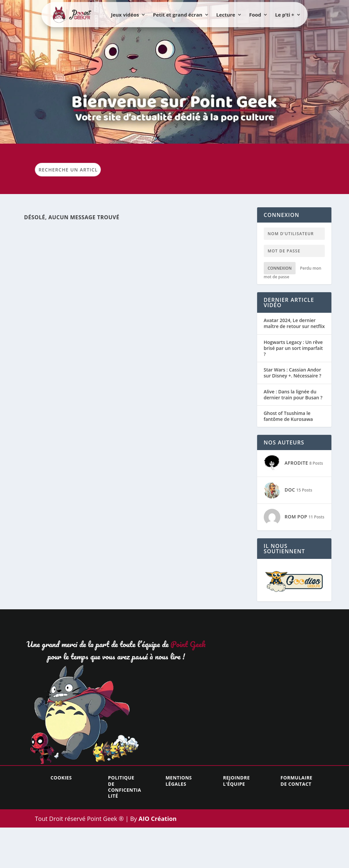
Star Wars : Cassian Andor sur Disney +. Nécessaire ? (293, 373)
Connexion (280, 268)
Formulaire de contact (297, 781)
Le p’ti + (285, 15)
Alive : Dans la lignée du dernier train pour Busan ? (293, 395)
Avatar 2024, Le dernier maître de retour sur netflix (294, 323)
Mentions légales (179, 781)
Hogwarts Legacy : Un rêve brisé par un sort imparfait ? (293, 348)
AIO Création (157, 819)
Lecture (226, 15)
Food (255, 15)
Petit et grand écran (178, 15)
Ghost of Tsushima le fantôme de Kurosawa (288, 416)
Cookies (61, 778)
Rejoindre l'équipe (236, 781)
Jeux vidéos (125, 15)
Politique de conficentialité (125, 787)
